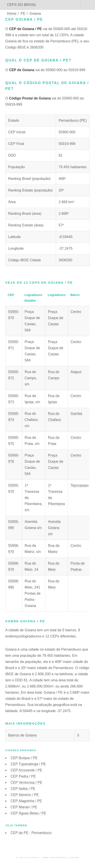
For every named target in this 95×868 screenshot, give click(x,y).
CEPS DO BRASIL (22, 5)
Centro (76, 312)
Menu (88, 5)
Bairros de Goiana (22, 735)
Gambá (76, 414)
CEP (24, 758)
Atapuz (76, 372)
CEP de (31, 833)
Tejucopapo (80, 485)
